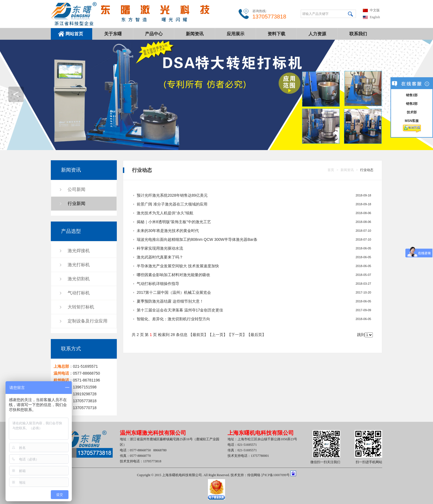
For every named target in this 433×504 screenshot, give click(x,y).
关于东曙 (113, 34)
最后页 (256, 335)
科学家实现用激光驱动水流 (160, 248)
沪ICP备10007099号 (275, 475)
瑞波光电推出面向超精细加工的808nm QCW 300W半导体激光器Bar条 (197, 239)
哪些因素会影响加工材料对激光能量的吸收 (173, 275)
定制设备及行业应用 (88, 321)
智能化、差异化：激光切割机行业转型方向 (173, 319)
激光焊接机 (79, 251)
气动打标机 (79, 293)
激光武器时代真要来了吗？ (160, 257)
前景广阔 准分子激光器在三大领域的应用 (172, 204)
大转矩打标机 (81, 307)
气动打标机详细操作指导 (158, 284)
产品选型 (71, 231)
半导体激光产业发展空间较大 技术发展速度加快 (178, 266)
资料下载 (276, 34)
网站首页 (74, 34)
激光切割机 (79, 279)
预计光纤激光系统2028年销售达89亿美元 (172, 195)
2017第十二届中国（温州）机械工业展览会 (174, 292)
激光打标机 (79, 265)
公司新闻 (76, 189)
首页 (331, 170)
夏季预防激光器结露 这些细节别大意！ (170, 301)
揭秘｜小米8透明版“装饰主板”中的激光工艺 (174, 222)
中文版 (375, 10)
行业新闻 (76, 203)
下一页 (237, 335)
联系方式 (71, 349)
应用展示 (236, 34)
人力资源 (317, 34)
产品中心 (154, 34)
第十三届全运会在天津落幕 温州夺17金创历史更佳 (180, 310)
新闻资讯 (195, 34)
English (375, 17)
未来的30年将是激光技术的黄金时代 (168, 231)
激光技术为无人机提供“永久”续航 (165, 213)
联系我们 (358, 34)
